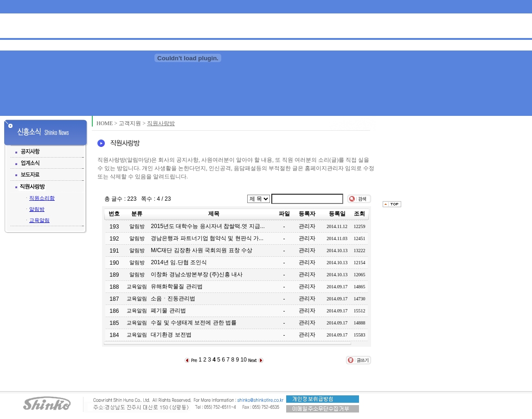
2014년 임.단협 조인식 (179, 262)
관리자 (307, 226)
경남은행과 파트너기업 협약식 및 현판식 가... (207, 238)
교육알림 (39, 220)
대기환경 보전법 (171, 335)
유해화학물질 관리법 (176, 286)
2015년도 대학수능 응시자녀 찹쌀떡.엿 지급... (208, 226)
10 (243, 360)
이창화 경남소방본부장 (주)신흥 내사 (197, 274)
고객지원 (130, 123)
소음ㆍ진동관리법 (173, 298)
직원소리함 (42, 198)
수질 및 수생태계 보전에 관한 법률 (194, 323)
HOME (105, 123)
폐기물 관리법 (168, 311)
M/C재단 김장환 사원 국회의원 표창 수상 (202, 250)
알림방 (37, 209)
